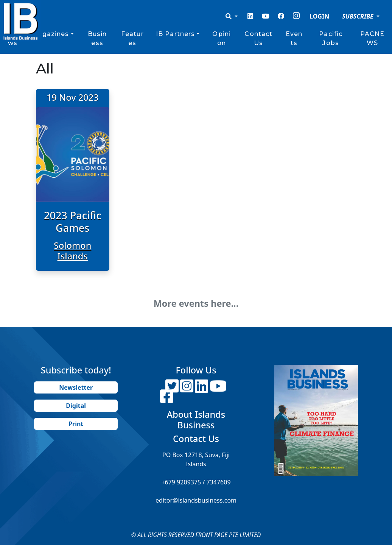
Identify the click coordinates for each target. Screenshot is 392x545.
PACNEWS (373, 38)
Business (97, 38)
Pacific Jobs (331, 38)
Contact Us (258, 38)
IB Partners (175, 34)
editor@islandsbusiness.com (196, 500)
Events (294, 38)
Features (132, 38)
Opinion (222, 38)
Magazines (50, 34)
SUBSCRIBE (359, 16)
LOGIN (319, 16)
